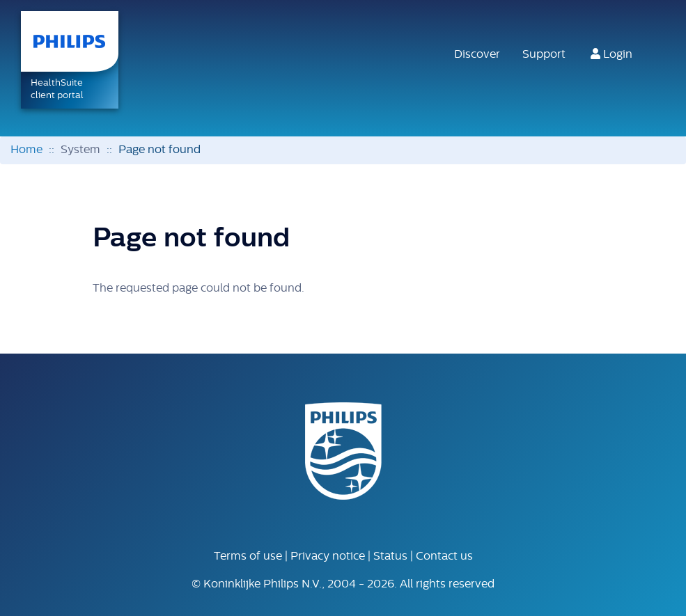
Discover (477, 55)
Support (544, 55)
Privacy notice (328, 557)
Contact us (444, 557)
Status (390, 557)
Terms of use (248, 557)
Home (26, 150)
